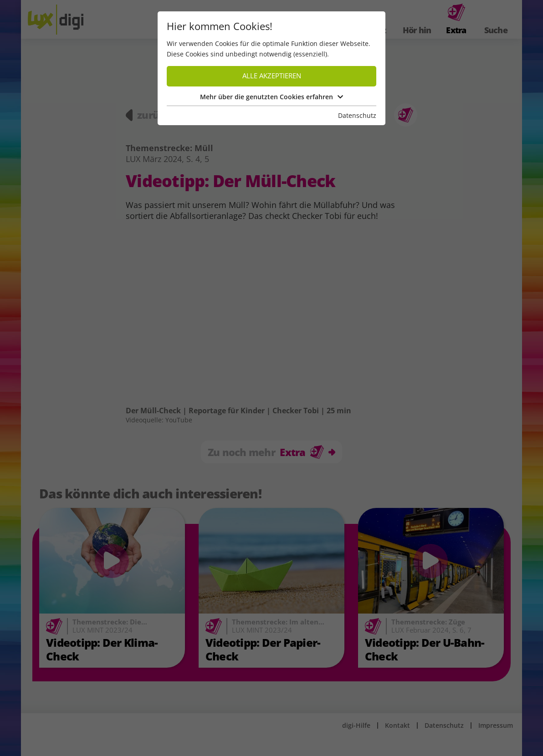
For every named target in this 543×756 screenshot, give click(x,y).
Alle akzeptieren (272, 76)
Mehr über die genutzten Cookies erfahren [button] (271, 97)
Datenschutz (357, 115)
